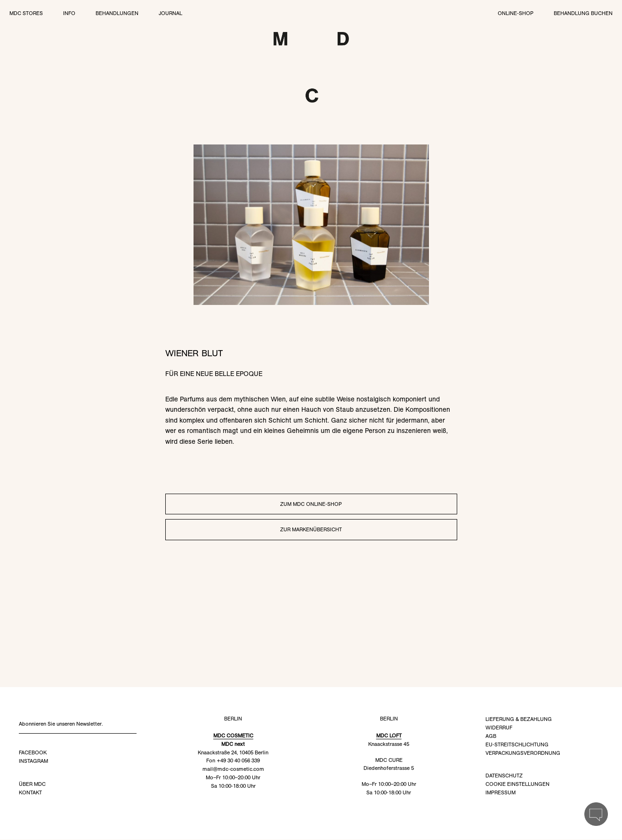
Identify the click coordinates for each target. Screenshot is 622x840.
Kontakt (30, 793)
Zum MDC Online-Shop (311, 504)
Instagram (33, 761)
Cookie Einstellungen (517, 785)
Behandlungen (117, 13)
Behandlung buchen (583, 13)
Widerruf (499, 728)
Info (69, 13)
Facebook (33, 753)
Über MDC (32, 785)
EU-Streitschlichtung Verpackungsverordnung (523, 749)
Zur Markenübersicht (311, 530)
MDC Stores (26, 13)
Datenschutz (504, 776)
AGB (491, 736)
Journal (170, 13)
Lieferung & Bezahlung (519, 720)
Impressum (501, 793)
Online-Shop (516, 13)
